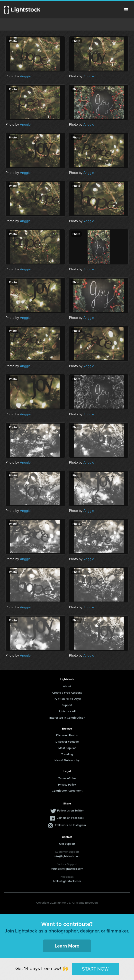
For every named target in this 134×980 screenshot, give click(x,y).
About (67, 686)
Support (67, 705)
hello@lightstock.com (67, 881)
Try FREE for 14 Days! (67, 699)
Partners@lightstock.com (67, 869)
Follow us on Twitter (70, 810)
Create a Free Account (67, 693)
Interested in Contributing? (67, 718)
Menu (126, 10)
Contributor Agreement (67, 791)
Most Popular (67, 748)
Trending (67, 754)
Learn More (67, 946)
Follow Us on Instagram (70, 825)
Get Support (67, 844)
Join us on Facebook (71, 818)
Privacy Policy (67, 784)
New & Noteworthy (67, 760)
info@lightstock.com (67, 856)
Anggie (25, 76)
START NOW (95, 969)
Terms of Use (67, 778)
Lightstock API (67, 711)
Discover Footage (67, 742)
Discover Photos (67, 735)
